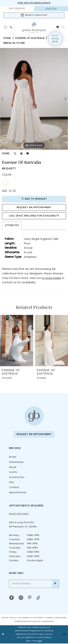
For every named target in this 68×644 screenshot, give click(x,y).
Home (7, 38)
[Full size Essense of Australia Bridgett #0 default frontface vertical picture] (34, 99)
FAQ (11, 483)
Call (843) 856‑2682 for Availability (34, 216)
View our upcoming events (34, 3)
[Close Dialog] (3, 635)
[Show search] (63, 27)
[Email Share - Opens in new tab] (28, 154)
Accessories (17, 478)
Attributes (12, 226)
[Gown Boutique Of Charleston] (34, 27)
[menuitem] (17, 9)
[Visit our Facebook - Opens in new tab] (12, 598)
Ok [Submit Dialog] (64, 635)
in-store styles (51, 279)
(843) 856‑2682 (19, 515)
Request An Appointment (34, 208)
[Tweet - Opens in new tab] (15, 154)
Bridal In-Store (14, 43)
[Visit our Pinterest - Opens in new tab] (30, 598)
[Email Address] (34, 585)
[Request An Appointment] (34, 15)
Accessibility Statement (31, 618)
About (13, 468)
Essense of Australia (30, 38)
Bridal (13, 458)
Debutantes (16, 463)
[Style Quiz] (55, 39)
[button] (6, 27)
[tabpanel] (34, 99)
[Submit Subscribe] (55, 585)
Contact (14, 488)
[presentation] (17, 341)
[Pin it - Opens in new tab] (21, 154)
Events (13, 473)
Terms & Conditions (56, 618)
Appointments (18, 493)
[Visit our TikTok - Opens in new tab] (38, 598)
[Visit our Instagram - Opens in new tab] (21, 598)
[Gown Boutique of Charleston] (34, 417)
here (40, 642)
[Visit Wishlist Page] (58, 27)
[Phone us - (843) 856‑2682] (11, 27)
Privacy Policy (9, 618)
